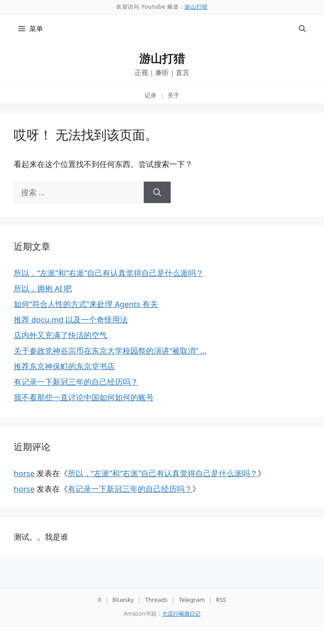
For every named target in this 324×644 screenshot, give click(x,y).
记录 (151, 95)
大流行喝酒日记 (181, 614)
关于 (173, 95)
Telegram (192, 600)
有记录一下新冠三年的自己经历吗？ (76, 382)
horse (24, 473)
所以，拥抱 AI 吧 (43, 288)
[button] (302, 28)
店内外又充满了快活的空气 (60, 335)
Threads (157, 600)
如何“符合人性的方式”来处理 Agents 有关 (86, 304)
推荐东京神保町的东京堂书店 (64, 366)
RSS (221, 600)
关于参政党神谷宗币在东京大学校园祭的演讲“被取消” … (110, 351)
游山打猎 (196, 7)
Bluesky (123, 600)
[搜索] (157, 193)
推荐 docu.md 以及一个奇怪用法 (71, 319)
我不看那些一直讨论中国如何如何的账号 (84, 397)
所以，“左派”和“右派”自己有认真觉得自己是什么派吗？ (109, 273)
